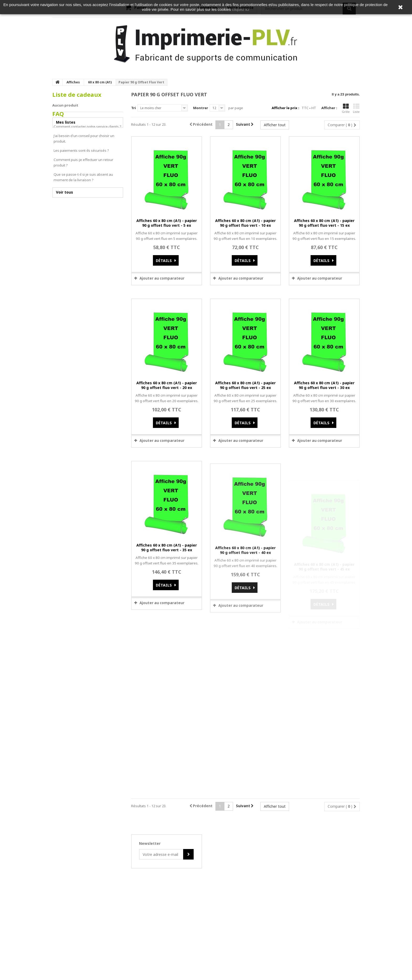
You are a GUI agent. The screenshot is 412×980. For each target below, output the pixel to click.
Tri (133, 108)
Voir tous (65, 217)
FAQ (58, 139)
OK (237, 855)
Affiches (73, 82)
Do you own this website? (184, 855)
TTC (305, 108)
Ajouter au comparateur (162, 278)
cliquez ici (241, 9)
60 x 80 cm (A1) (100, 82)
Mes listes (66, 122)
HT (314, 108)
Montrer (201, 108)
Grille (346, 108)
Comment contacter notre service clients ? (87, 151)
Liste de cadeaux (77, 95)
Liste (356, 108)
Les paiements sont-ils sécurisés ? (81, 175)
